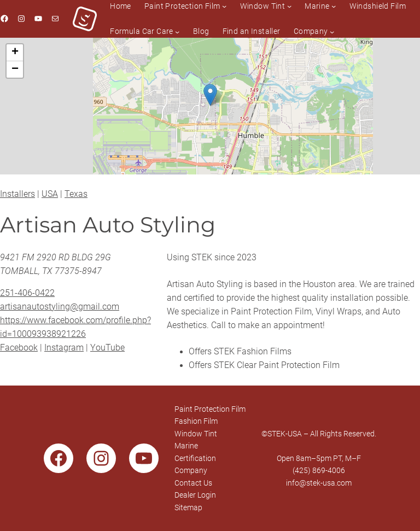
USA (50, 194)
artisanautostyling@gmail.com (60, 307)
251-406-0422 (27, 293)
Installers (17, 194)
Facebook (19, 348)
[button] (210, 95)
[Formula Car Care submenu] (177, 31)
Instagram (64, 348)
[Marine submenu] (334, 6)
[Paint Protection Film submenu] (224, 6)
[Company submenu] (332, 31)
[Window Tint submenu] (289, 6)
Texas (76, 194)
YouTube (107, 348)
